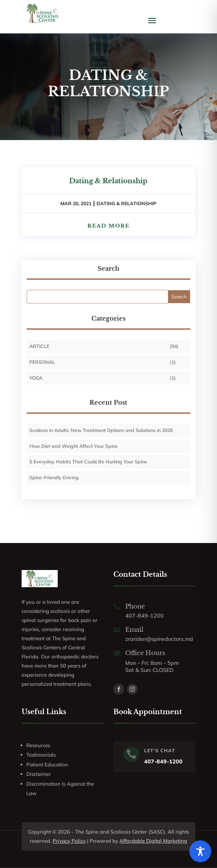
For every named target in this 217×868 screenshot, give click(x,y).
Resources (38, 745)
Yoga (36, 378)
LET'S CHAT (160, 751)
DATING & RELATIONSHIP (126, 204)
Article (39, 346)
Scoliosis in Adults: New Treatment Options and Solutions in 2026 (101, 430)
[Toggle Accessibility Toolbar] (200, 851)
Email (134, 630)
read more (109, 226)
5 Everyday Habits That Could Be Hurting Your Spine (88, 462)
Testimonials (41, 755)
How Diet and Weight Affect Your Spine (74, 446)
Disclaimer (39, 774)
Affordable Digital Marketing (153, 841)
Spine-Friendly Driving (54, 478)
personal (42, 362)
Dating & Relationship (108, 181)
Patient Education (47, 765)
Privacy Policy (69, 841)
